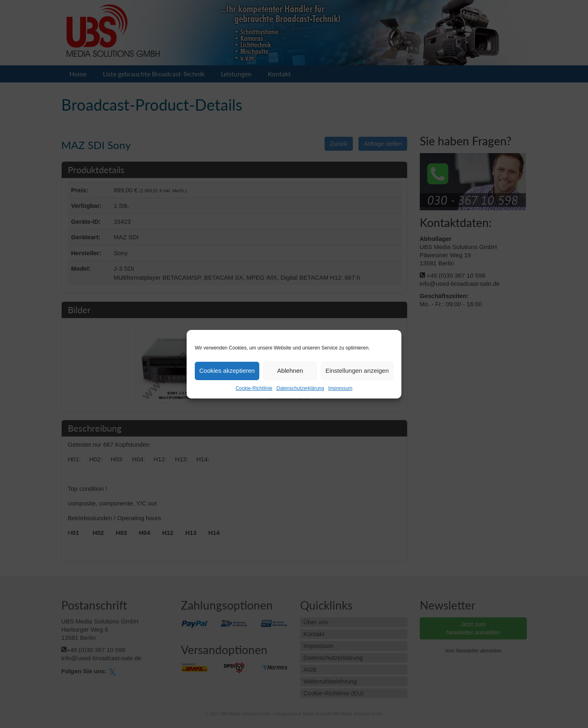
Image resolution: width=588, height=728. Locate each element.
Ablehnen (290, 371)
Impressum (340, 388)
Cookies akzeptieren (227, 371)
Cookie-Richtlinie (254, 388)
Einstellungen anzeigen (357, 371)
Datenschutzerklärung (300, 388)
